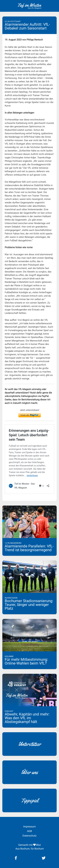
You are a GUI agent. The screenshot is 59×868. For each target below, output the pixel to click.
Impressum (29, 827)
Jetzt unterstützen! (30, 410)
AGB (29, 831)
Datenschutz (29, 836)
